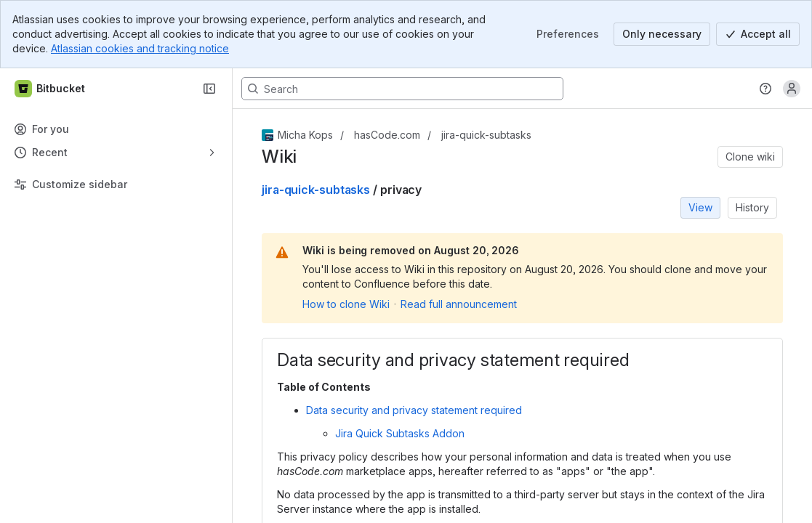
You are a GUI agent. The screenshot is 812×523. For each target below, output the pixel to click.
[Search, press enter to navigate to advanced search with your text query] (402, 89)
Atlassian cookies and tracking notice (140, 48)
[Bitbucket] (51, 89)
